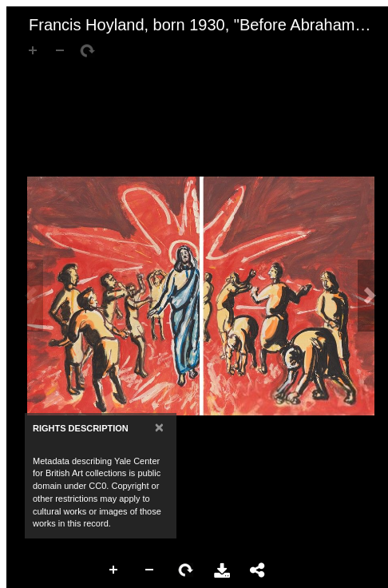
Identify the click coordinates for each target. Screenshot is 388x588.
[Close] (159, 427)
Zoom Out (150, 570)
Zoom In (114, 570)
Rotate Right (186, 570)
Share (258, 570)
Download (222, 570)
